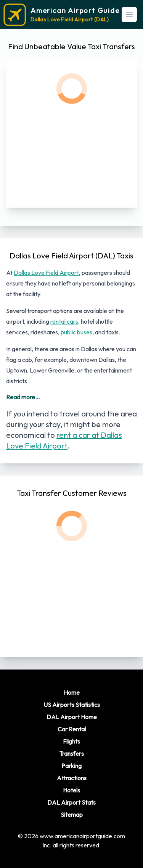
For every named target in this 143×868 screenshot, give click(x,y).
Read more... (23, 397)
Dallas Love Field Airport (46, 273)
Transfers (71, 753)
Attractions (72, 778)
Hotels (71, 790)
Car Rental (72, 729)
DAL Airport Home (72, 717)
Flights (71, 741)
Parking (71, 766)
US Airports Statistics (72, 705)
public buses (76, 332)
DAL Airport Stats (71, 802)
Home (72, 692)
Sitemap (72, 815)
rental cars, (65, 321)
